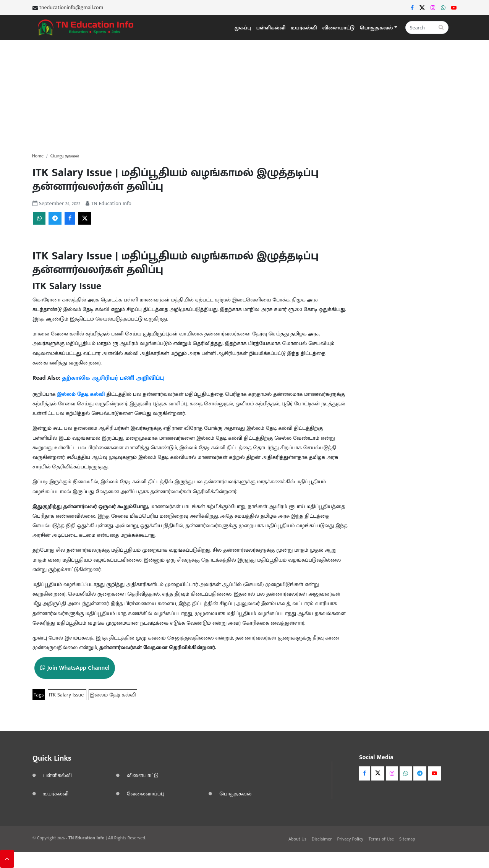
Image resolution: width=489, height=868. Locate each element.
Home (38, 156)
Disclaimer (322, 839)
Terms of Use (381, 839)
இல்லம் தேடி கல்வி (82, 394)
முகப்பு (243, 28)
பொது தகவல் (65, 156)
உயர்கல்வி (304, 28)
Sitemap (407, 839)
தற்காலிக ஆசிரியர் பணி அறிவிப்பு (113, 378)
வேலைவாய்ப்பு (146, 794)
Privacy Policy (350, 839)
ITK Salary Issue (67, 695)
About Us (297, 839)
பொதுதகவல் (235, 794)
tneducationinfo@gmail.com (71, 8)
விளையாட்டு (338, 28)
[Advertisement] (244, 93)
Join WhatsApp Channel (75, 668)
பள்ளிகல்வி (271, 28)
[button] (379, 28)
